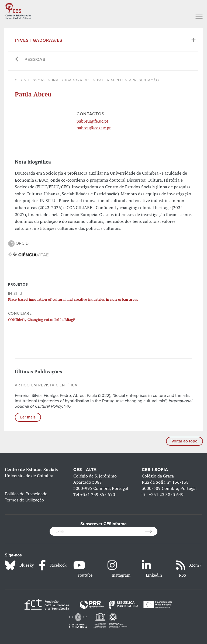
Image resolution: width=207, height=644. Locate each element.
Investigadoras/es (39, 40)
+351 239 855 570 (98, 494)
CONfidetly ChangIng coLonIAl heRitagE (42, 320)
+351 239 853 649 (166, 494)
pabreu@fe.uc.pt (92, 121)
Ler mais (28, 417)
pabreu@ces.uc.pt (94, 128)
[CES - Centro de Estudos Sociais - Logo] (18, 10)
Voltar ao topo (184, 441)
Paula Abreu (110, 80)
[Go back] (17, 60)
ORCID (18, 243)
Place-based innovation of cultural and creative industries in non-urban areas (73, 299)
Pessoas (35, 60)
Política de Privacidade (26, 494)
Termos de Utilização (24, 500)
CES (18, 80)
